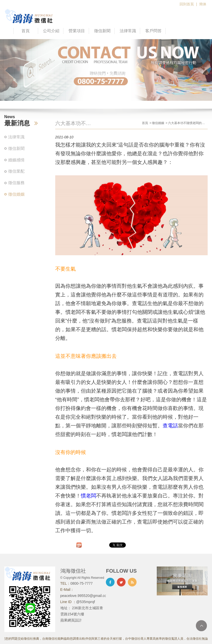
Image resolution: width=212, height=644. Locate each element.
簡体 (203, 4)
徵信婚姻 (16, 194)
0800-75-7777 (81, 583)
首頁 (26, 31)
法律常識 (128, 31)
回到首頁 (187, 4)
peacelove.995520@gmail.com (85, 596)
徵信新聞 (102, 31)
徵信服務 (16, 183)
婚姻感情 (16, 160)
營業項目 (77, 31)
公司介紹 (51, 31)
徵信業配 (16, 171)
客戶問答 (153, 31)
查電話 (170, 426)
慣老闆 (88, 496)
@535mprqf (86, 602)
